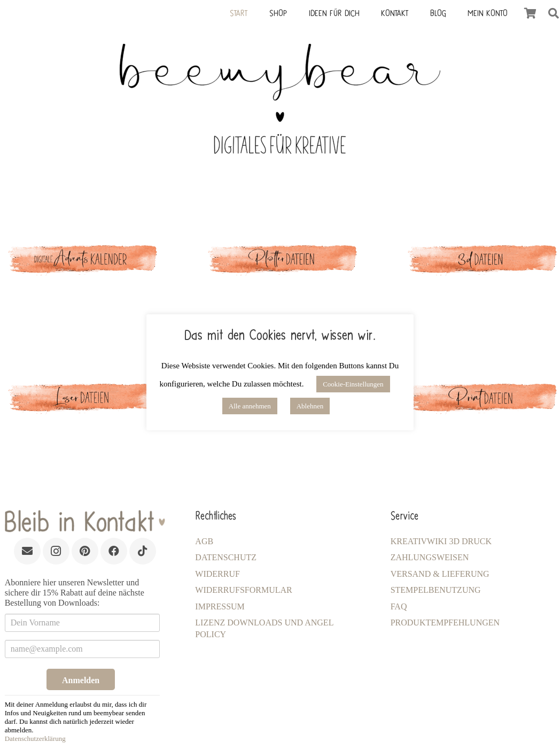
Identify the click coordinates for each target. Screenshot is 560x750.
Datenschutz (226, 557)
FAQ (399, 606)
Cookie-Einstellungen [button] (353, 384)
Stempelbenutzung (436, 590)
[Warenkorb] (530, 13)
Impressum (220, 606)
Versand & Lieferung (440, 574)
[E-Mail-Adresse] (27, 551)
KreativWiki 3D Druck (441, 541)
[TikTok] (143, 551)
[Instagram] (56, 551)
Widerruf (217, 574)
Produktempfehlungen (445, 623)
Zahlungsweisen (430, 557)
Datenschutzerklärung (35, 739)
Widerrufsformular (243, 590)
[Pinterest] (85, 551)
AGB (204, 541)
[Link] (280, 268)
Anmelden (81, 680)
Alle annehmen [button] (250, 406)
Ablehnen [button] (310, 406)
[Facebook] (114, 551)
